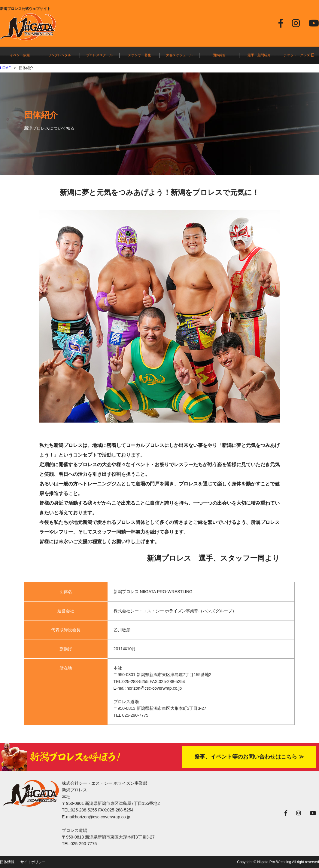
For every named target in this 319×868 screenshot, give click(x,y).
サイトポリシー (33, 862)
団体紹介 (219, 55)
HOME (5, 68)
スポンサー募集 (140, 55)
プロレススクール (99, 55)
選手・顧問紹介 (259, 55)
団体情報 (7, 862)
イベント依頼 (20, 55)
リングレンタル (60, 55)
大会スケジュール (179, 55)
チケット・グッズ (299, 55)
